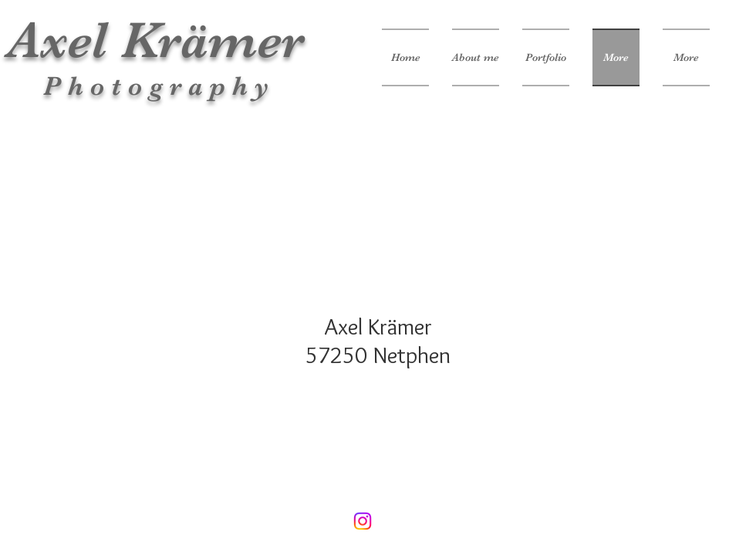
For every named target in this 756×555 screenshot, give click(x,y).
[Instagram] (363, 521)
